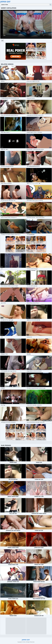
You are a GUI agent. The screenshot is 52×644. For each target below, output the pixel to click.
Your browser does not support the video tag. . (26, 24)
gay (2, 40)
